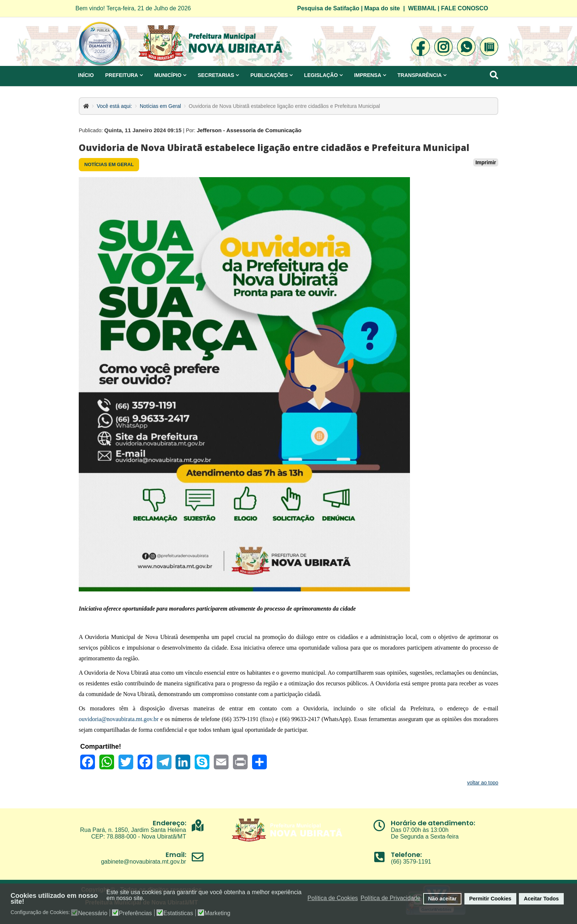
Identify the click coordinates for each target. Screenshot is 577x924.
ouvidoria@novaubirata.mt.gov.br (119, 719)
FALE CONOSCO (465, 8)
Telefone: (406, 855)
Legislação (321, 75)
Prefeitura (122, 75)
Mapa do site (382, 8)
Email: (176, 855)
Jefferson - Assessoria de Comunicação (249, 130)
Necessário (93, 913)
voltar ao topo (483, 783)
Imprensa (368, 75)
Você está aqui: (114, 106)
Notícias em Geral (160, 106)
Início (86, 75)
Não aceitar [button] (442, 899)
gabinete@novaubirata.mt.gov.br (143, 862)
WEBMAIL (422, 8)
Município (168, 75)
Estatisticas (178, 913)
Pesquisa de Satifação (328, 8)
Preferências (135, 913)
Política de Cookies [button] (333, 898)
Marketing (217, 913)
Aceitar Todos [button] (541, 899)
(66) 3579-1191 (411, 862)
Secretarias (216, 75)
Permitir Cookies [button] (490, 899)
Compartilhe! (101, 746)
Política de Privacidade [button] (391, 898)
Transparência (420, 75)
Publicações (269, 75)
